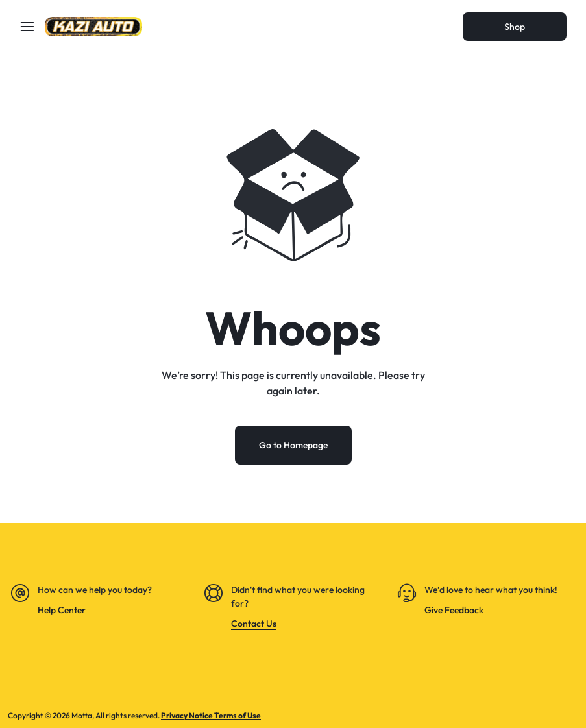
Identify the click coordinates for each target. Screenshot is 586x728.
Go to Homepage (293, 445)
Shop (515, 27)
